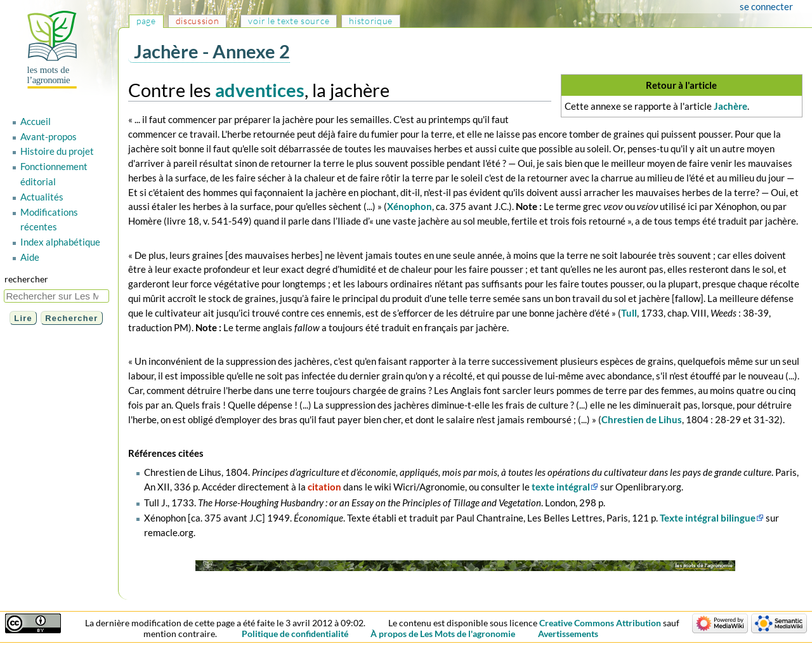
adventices (260, 90)
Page (146, 21)
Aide (30, 257)
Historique (371, 21)
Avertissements (568, 634)
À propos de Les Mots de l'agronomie (443, 634)
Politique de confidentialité (295, 634)
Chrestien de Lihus (642, 419)
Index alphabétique (60, 242)
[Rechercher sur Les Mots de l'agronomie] (56, 296)
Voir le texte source (289, 21)
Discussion (198, 21)
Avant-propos (49, 136)
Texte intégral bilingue (708, 518)
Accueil (36, 121)
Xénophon (409, 206)
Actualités (42, 197)
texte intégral (561, 487)
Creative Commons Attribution (600, 623)
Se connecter (766, 6)
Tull (629, 313)
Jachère (730, 106)
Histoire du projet (57, 151)
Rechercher (26, 279)
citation (324, 487)
